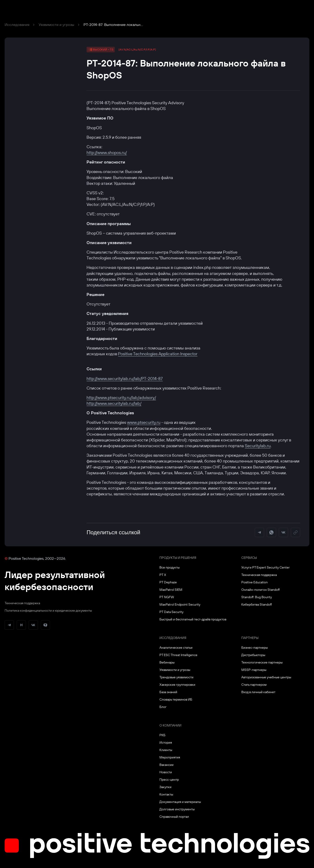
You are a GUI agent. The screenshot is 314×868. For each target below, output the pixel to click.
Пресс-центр (169, 780)
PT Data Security (171, 612)
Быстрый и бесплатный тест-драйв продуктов (193, 619)
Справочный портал (174, 817)
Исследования (17, 25)
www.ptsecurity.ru (144, 422)
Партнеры (250, 638)
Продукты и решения (178, 558)
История (166, 742)
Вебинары (167, 662)
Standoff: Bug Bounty (257, 597)
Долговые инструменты (177, 809)
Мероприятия (170, 757)
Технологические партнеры (262, 662)
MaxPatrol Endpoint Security (180, 604)
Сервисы (249, 558)
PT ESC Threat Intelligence (178, 655)
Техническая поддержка (22, 603)
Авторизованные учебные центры (266, 677)
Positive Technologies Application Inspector (158, 354)
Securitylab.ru (258, 446)
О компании (170, 725)
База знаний (168, 692)
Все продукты (169, 567)
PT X (163, 575)
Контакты (166, 794)
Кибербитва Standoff (257, 604)
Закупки (165, 787)
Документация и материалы (180, 802)
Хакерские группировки (177, 685)
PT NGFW (167, 597)
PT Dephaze (168, 582)
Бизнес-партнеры (255, 648)
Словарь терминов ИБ (176, 699)
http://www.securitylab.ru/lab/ (114, 403)
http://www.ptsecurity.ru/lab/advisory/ (121, 398)
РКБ (162, 735)
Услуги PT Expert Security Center (266, 567)
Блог (163, 707)
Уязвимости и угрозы (56, 25)
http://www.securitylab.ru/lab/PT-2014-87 (125, 379)
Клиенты (166, 750)
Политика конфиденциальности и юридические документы (48, 610)
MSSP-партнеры (254, 670)
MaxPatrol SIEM (171, 590)
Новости (166, 772)
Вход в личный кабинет (258, 692)
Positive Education (255, 582)
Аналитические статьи (176, 648)
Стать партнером (254, 685)
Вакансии (166, 765)
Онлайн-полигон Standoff (261, 590)
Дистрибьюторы (253, 655)
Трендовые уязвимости (176, 677)
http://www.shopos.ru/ (107, 153)
